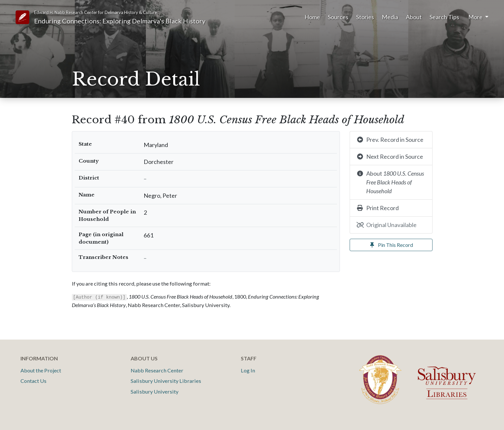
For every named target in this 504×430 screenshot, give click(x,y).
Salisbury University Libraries (166, 381)
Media (390, 17)
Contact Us (33, 381)
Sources (338, 17)
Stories (365, 17)
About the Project (41, 370)
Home (312, 17)
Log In (248, 370)
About (414, 17)
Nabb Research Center (157, 370)
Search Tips (444, 17)
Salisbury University (155, 391)
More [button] (476, 17)
